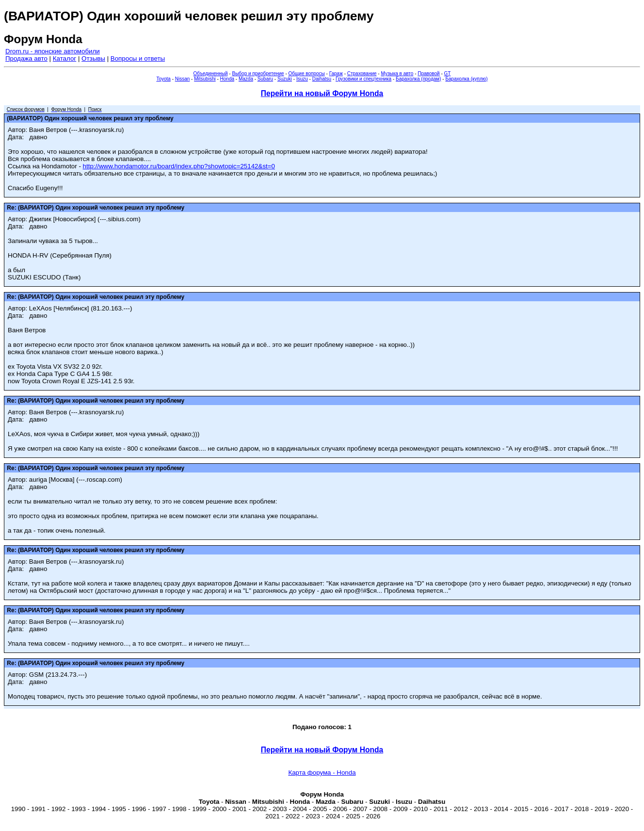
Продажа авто (26, 58)
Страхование (362, 73)
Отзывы (93, 58)
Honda (227, 79)
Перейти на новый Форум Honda (322, 93)
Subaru (265, 79)
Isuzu (302, 79)
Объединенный (211, 73)
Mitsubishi (205, 79)
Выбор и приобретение (258, 73)
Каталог (64, 58)
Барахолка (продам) (419, 79)
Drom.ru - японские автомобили (53, 51)
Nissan (183, 79)
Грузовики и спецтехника (363, 79)
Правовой (428, 73)
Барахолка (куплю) (466, 79)
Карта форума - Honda (322, 773)
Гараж (336, 73)
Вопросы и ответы (138, 58)
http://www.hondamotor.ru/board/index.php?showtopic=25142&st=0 (179, 166)
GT (448, 73)
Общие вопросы (307, 73)
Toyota (163, 79)
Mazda (246, 79)
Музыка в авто (397, 73)
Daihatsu (322, 79)
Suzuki (285, 79)
